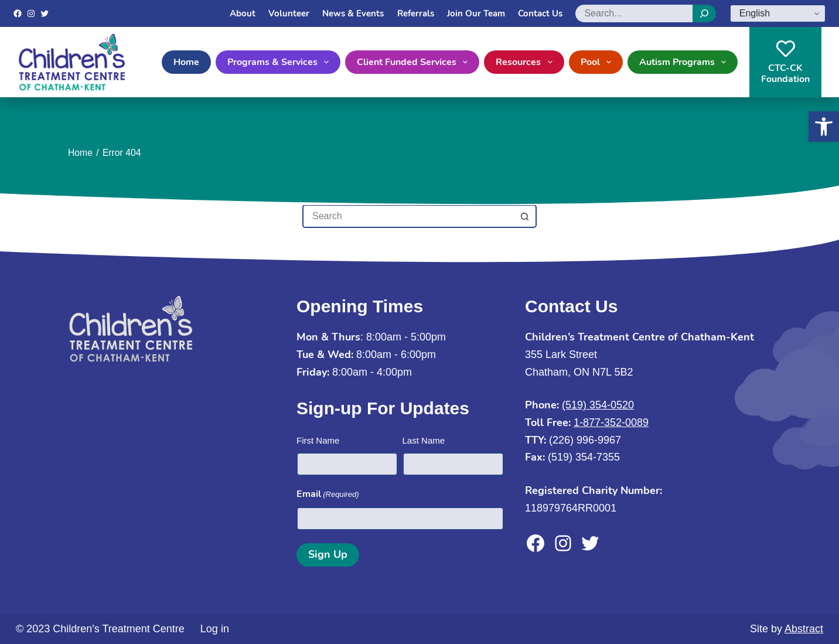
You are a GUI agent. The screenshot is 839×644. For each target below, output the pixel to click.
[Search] (704, 13)
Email (328, 494)
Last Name (424, 440)
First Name (318, 440)
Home (186, 62)
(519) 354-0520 (598, 405)
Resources (526, 62)
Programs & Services (280, 62)
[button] (824, 127)
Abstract (804, 629)
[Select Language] (778, 13)
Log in (215, 629)
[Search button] (525, 216)
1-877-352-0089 (611, 422)
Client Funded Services (415, 62)
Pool (598, 62)
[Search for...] (408, 216)
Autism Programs (685, 62)
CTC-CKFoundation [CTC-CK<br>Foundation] (785, 62)
